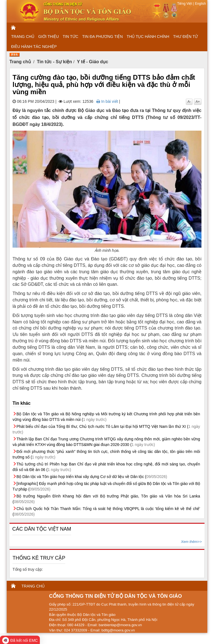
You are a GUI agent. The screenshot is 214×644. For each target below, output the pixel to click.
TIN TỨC (70, 36)
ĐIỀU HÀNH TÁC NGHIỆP (34, 47)
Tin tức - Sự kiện (54, 62)
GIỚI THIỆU (48, 36)
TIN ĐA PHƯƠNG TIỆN (103, 36)
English (200, 4)
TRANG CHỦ (23, 36)
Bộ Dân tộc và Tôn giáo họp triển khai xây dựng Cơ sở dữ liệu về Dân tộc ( (92, 477)
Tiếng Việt (185, 4)
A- (189, 102)
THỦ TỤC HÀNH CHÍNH (148, 36)
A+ (198, 102)
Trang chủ (20, 62)
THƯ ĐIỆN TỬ (185, 36)
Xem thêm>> (191, 542)
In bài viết (107, 101)
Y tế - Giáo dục (93, 62)
